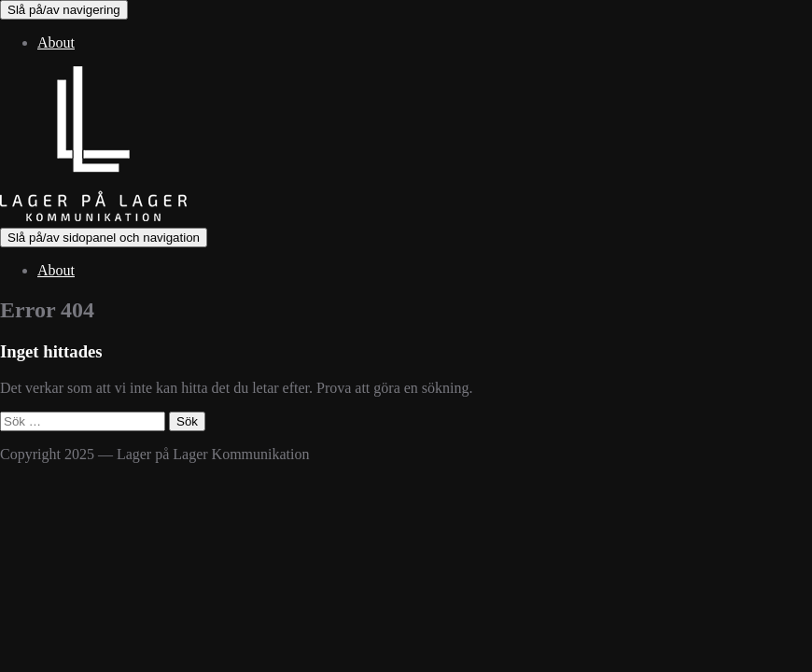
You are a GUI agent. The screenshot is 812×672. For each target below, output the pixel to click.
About (56, 42)
